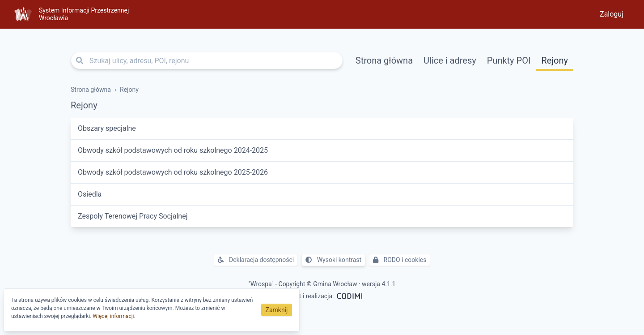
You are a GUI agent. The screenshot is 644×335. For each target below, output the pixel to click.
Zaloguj (612, 14)
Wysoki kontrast (333, 260)
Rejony (555, 60)
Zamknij (277, 310)
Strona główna (384, 60)
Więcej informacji (113, 316)
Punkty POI (509, 60)
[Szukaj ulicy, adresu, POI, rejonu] (207, 60)
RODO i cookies (400, 260)
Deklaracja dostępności (256, 260)
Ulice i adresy (450, 60)
